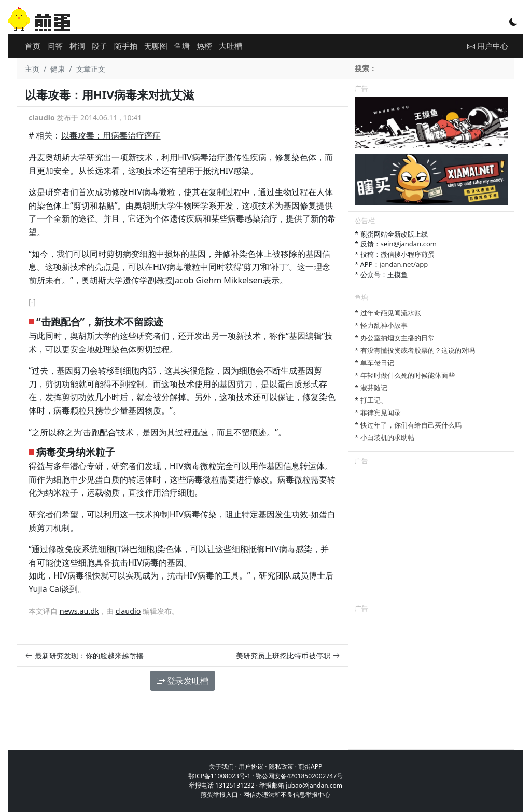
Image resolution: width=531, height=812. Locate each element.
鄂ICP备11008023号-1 (220, 776)
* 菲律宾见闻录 (378, 412)
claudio (42, 118)
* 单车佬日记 (374, 363)
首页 (33, 46)
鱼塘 (182, 46)
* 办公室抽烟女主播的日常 (395, 338)
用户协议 (251, 767)
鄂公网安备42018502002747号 (299, 776)
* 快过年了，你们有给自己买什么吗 (408, 425)
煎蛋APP (310, 767)
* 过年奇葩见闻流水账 (388, 313)
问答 (55, 46)
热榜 (204, 46)
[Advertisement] (431, 534)
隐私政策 (281, 767)
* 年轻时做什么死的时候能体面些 (405, 375)
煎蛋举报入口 (219, 795)
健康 (58, 69)
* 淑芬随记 (371, 388)
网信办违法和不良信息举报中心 (287, 795)
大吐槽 (230, 46)
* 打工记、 (371, 400)
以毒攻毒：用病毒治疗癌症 (111, 135)
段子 (100, 46)
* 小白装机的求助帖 (385, 437)
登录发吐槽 (183, 681)
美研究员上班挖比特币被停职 (288, 656)
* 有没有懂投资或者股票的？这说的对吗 (415, 350)
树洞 (77, 46)
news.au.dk (79, 611)
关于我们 (221, 767)
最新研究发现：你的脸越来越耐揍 (85, 656)
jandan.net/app (404, 264)
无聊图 (156, 46)
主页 (32, 69)
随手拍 (126, 46)
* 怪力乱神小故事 (381, 325)
